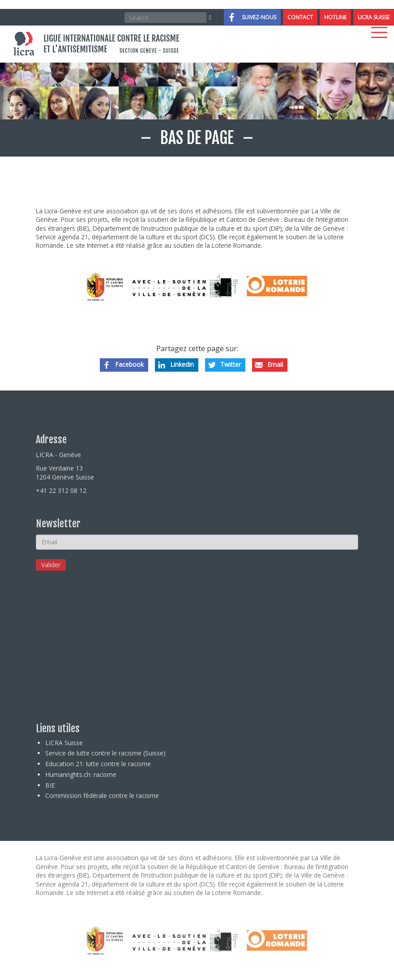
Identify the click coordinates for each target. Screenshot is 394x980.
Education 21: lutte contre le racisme (98, 764)
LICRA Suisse (374, 17)
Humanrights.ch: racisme (81, 774)
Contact (300, 17)
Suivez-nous (259, 17)
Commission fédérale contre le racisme (102, 795)
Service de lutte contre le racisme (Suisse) (105, 753)
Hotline (335, 17)
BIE (50, 785)
